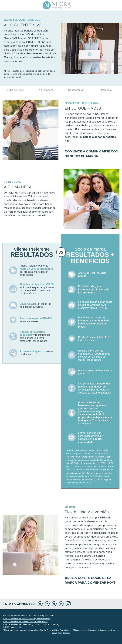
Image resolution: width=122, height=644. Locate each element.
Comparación (76, 90)
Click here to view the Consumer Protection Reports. (25, 622)
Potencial (107, 90)
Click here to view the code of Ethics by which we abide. (27, 619)
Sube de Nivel (15, 90)
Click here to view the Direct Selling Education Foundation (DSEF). (31, 624)
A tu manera (46, 90)
